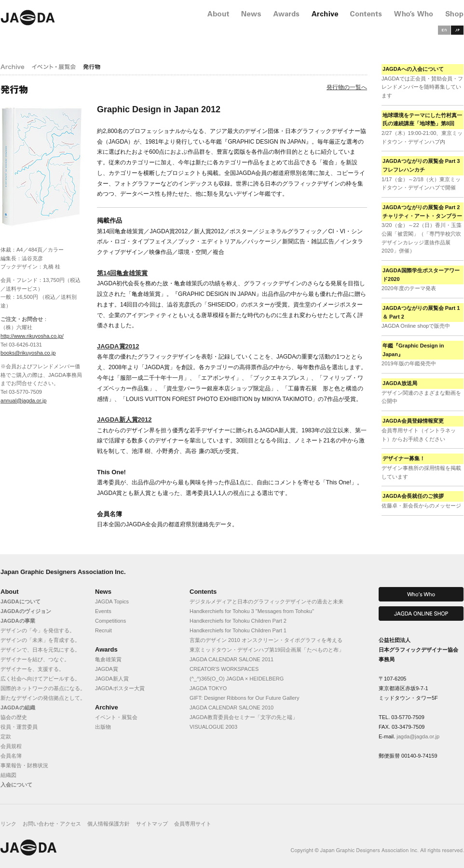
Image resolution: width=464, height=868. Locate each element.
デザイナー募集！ (404, 458)
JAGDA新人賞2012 (124, 420)
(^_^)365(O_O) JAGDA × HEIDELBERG (237, 679)
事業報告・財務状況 (24, 765)
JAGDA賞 (107, 669)
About (10, 592)
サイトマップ (152, 824)
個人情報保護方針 (109, 824)
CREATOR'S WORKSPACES (224, 669)
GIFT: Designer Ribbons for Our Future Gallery (244, 698)
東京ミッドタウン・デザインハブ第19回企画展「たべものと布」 (267, 650)
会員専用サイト (193, 824)
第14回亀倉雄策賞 (122, 273)
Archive (107, 707)
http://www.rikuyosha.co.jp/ (32, 336)
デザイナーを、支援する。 (32, 669)
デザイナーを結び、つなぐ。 (35, 659)
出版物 (103, 727)
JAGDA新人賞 (112, 679)
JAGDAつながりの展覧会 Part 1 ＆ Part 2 (421, 312)
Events (103, 611)
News (103, 592)
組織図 (8, 775)
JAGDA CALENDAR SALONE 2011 (232, 659)
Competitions (110, 621)
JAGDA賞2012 (118, 346)
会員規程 (11, 746)
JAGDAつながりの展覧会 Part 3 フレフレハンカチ (421, 165)
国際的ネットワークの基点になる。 (43, 688)
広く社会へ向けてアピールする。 (40, 679)
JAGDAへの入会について (413, 69)
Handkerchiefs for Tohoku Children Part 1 (238, 630)
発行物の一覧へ (347, 87)
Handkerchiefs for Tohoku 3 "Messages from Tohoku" (252, 611)
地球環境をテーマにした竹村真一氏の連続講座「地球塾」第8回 (422, 120)
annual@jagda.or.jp (23, 401)
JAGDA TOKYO (208, 688)
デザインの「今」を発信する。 (38, 630)
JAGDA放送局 (400, 383)
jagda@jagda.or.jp (418, 736)
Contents (203, 592)
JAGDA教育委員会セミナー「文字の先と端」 (244, 717)
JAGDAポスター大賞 (120, 688)
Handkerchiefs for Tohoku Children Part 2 (238, 621)
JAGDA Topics (112, 601)
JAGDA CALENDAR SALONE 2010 (232, 708)
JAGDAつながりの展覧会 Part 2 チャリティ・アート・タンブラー (422, 212)
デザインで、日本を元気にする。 (40, 650)
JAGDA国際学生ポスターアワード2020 (421, 275)
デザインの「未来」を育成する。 (40, 640)
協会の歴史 (14, 717)
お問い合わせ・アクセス (52, 824)
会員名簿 (11, 756)
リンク (8, 824)
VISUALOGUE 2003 (213, 727)
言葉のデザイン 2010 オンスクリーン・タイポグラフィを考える (266, 640)
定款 (6, 736)
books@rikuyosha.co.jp (28, 353)
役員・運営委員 (19, 727)
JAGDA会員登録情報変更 (413, 421)
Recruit (103, 630)
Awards (106, 649)
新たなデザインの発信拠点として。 (43, 698)
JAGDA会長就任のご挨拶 (413, 496)
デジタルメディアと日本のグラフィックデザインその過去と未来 (266, 601)
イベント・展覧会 (116, 717)
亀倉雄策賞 (108, 659)
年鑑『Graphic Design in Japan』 (413, 350)
